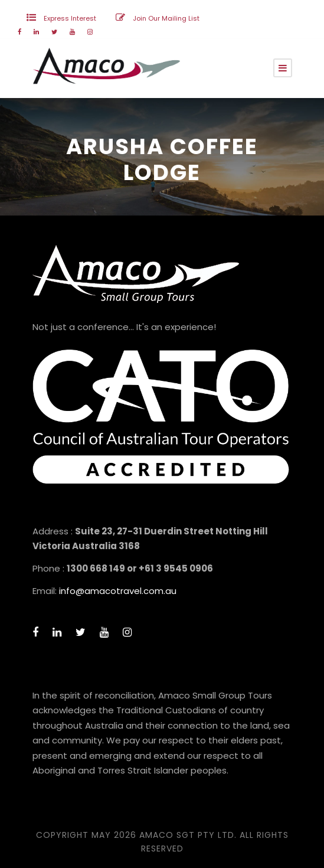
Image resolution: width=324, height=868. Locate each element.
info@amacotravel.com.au (118, 591)
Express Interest (70, 18)
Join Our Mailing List (166, 18)
